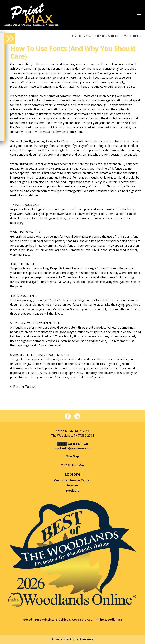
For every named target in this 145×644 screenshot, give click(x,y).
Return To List (24, 387)
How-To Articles (131, 36)
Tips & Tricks (110, 36)
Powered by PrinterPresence (73, 639)
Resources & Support (85, 36)
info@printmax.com (77, 448)
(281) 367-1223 (121, 7)
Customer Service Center (72, 480)
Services (72, 485)
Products (73, 490)
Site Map (73, 456)
